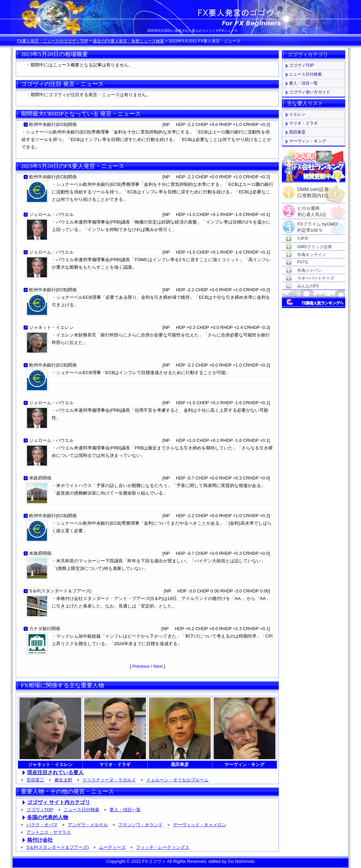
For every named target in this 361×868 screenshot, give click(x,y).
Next (158, 666)
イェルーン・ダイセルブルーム (177, 780)
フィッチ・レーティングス (163, 847)
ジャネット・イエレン (51, 327)
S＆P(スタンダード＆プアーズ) (60, 591)
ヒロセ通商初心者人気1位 (312, 209)
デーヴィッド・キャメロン (200, 825)
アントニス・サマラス (49, 832)
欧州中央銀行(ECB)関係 (53, 124)
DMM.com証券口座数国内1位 (313, 190)
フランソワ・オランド (140, 825)
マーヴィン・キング (308, 141)
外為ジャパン (310, 270)
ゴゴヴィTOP (40, 810)
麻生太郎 (63, 780)
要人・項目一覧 (125, 810)
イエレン (297, 114)
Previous (141, 666)
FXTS (303, 262)
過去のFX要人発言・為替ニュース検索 (128, 41)
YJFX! (303, 239)
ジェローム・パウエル (51, 214)
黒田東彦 (297, 132)
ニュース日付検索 (82, 810)
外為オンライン (312, 255)
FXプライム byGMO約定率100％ (317, 224)
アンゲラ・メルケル (88, 825)
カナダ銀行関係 (45, 629)
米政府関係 (40, 478)
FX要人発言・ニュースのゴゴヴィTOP (53, 41)
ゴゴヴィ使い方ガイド (310, 92)
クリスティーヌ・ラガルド (109, 780)
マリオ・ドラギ (303, 123)
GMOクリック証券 (315, 247)
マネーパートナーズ (316, 278)
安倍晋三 (35, 780)
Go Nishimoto (241, 861)
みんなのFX (308, 286)
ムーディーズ (112, 847)
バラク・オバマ (42, 825)
